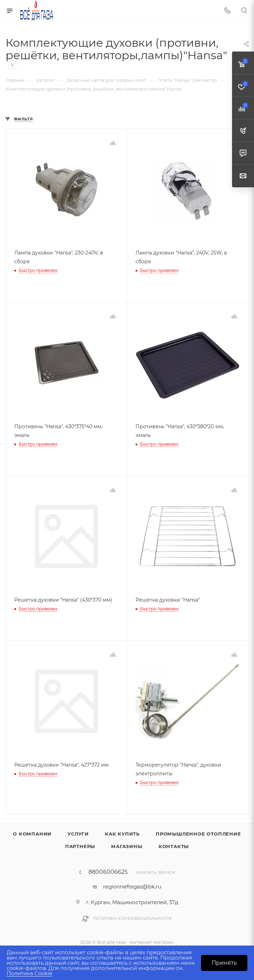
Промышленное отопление (198, 832)
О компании (32, 832)
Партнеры (80, 844)
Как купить (122, 832)
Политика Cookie (29, 973)
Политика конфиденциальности (133, 916)
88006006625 (108, 870)
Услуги (78, 832)
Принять (224, 963)
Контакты (174, 844)
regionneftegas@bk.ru (132, 884)
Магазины (127, 844)
